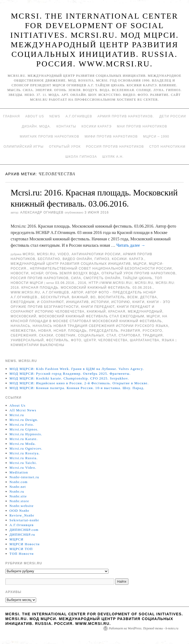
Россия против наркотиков (115, 147)
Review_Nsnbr (22, 515)
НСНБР (37, 273)
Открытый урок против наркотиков (138, 273)
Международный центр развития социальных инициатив (71, 264)
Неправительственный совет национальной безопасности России (101, 268)
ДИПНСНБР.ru (22, 534)
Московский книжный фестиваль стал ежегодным (92, 316)
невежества (23, 331)
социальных (91, 335)
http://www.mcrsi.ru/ (111, 283)
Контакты (66, 126)
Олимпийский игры (24, 147)
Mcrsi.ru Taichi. (23, 463)
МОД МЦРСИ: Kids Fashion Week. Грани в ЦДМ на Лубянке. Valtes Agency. (77, 369)
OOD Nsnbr (20, 511)
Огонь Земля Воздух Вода (72, 273)
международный (145, 312)
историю (121, 302)
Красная (117, 312)
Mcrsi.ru (46, 254)
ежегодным (23, 302)
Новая (45, 331)
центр (90, 340)
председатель (104, 331)
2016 (82, 283)
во (93, 297)
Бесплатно (49, 259)
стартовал (129, 335)
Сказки (46, 335)
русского (153, 331)
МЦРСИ (140, 264)
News (55, 116)
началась (20, 326)
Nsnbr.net (18, 487)
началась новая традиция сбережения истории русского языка (100, 326)
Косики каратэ (97, 126)
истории (100, 302)
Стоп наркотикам (167, 147)
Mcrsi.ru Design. (24, 420)
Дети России (173, 116)
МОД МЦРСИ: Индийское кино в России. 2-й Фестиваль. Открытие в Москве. (79, 383)
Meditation (19, 472)
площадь (77, 331)
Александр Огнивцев (42, 212)
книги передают (98, 307)
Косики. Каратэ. (128, 259)
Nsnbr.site (18, 496)
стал (111, 335)
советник (66, 335)
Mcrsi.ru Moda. (23, 444)
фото (76, 340)
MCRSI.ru (144, 283)
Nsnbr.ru (17, 491)
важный (80, 297)
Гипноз (102, 259)
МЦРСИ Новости (25, 544)
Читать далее (131, 245)
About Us (35, 116)
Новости (20, 273)
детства (148, 297)
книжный (96, 312)
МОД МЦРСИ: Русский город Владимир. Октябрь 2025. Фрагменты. (70, 374)
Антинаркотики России (96, 254)
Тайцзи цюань (138, 278)
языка (168, 340)
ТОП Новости (22, 554)
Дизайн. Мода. (36, 126)
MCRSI (29, 254)
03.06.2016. (65, 283)
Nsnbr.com (19, 482)
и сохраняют (50, 302)
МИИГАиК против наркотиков (49, 137)
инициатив (77, 302)
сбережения (24, 335)
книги (138, 302)
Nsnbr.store (19, 501)
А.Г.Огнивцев (79, 116)
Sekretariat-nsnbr (24, 520)
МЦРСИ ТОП (21, 549)
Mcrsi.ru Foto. (22, 425)
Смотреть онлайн (102, 278)
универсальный (27, 340)
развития (130, 331)
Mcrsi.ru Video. (23, 468)
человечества (113, 340)
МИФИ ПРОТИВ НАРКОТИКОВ (111, 137)
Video (63, 254)
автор (77, 292)
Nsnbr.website (22, 506)
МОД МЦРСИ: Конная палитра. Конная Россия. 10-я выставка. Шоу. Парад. (77, 388)
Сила (76, 278)
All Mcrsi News (23, 410)
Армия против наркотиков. (126, 116)
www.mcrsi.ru (25, 292)
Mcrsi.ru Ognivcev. (26, 448)
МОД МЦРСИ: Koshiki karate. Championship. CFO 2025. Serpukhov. (69, 378)
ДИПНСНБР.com (24, 530)
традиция (153, 335)
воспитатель (112, 297)
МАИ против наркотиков (142, 126)
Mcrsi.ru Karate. (24, 439)
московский (24, 316)
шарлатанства (145, 340)
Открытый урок (65, 147)
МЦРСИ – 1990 (156, 137)
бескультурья (55, 297)
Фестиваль (57, 340)
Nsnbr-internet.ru (24, 477)
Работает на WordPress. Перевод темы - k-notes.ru (144, 628)
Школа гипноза (81, 157)
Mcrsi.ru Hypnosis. (26, 434)
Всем (133, 297)
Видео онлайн (77, 259)
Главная (11, 116)
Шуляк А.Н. (113, 157)
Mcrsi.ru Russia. (24, 458)
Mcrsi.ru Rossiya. (25, 453)
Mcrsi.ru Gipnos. (24, 429)
